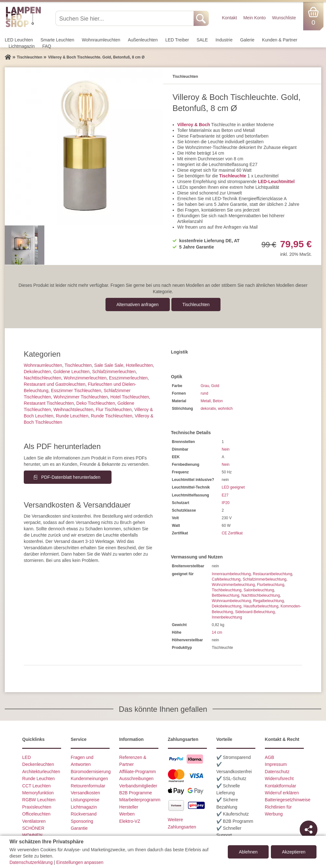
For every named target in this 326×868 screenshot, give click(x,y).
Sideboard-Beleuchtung (255, 612)
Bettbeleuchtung (226, 595)
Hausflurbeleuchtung (261, 606)
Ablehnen (248, 852)
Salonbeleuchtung (259, 590)
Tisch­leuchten (196, 305)
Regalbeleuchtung (268, 601)
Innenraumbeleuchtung (231, 574)
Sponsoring (82, 821)
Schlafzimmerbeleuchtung (265, 579)
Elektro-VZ (130, 821)
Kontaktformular (281, 786)
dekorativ (208, 409)
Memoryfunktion (38, 793)
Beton (218, 401)
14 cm (217, 632)
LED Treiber (177, 40)
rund (204, 393)
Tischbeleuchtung (227, 590)
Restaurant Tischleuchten (49, 403)
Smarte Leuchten (58, 40)
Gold (215, 386)
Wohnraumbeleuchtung (232, 601)
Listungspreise (85, 800)
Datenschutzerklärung (31, 862)
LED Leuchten (19, 40)
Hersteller (129, 807)
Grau (205, 386)
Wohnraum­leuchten (101, 40)
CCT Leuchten (36, 786)
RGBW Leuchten (39, 800)
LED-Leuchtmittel (276, 182)
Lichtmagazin (22, 46)
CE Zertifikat (232, 533)
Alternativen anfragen (138, 305)
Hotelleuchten (139, 365)
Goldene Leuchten (71, 372)
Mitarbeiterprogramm (140, 800)
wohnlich (225, 409)
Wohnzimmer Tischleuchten (81, 397)
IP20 (226, 503)
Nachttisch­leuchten (42, 378)
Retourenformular (88, 786)
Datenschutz (277, 772)
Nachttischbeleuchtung (261, 595)
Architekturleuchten (41, 772)
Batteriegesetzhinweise (288, 800)
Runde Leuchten (72, 416)
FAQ (47, 46)
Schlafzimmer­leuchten (114, 372)
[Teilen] (309, 829)
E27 (225, 495)
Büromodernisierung (91, 772)
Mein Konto (255, 18)
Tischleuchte (233, 176)
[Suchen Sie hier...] (125, 18)
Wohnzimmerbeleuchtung (233, 585)
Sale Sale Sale (109, 365)
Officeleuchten (36, 814)
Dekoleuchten (37, 372)
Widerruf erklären (282, 793)
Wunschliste (284, 18)
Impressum (276, 764)
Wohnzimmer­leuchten (85, 378)
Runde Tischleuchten (112, 416)
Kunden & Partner (280, 40)
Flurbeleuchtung (271, 585)
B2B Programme (135, 793)
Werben (127, 814)
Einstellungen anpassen (80, 862)
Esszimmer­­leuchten (128, 378)
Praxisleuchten (37, 807)
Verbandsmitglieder (138, 786)
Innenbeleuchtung (227, 617)
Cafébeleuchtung (226, 579)
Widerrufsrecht (279, 779)
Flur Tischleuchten (114, 409)
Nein (226, 449)
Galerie (247, 40)
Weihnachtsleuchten (74, 409)
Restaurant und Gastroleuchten (55, 384)
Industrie (224, 40)
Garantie (79, 828)
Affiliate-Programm (137, 772)
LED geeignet (233, 487)
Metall (206, 401)
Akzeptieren (294, 852)
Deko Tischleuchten (96, 403)
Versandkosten (85, 793)
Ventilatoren (34, 821)
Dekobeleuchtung (227, 606)
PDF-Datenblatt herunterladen (71, 477)
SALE (202, 40)
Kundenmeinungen (89, 779)
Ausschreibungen (136, 779)
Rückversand (84, 814)
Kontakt (229, 18)
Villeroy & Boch (194, 125)
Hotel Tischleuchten (130, 397)
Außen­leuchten (143, 40)
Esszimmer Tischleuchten (76, 391)
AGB (270, 757)
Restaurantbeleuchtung (272, 574)
